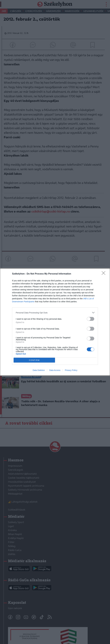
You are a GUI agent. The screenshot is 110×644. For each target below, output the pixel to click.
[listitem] (55, 313)
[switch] (91, 319)
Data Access (55, 370)
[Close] (104, 274)
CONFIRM (34, 360)
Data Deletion (39, 370)
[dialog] (55, 322)
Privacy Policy (71, 370)
